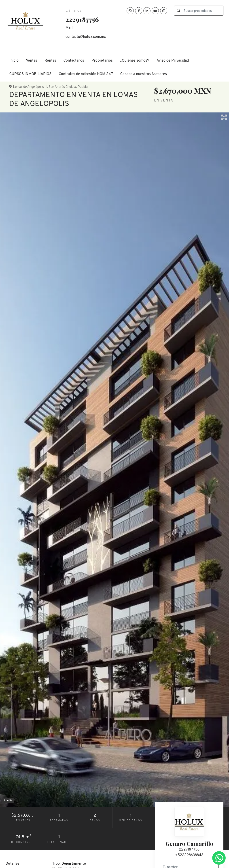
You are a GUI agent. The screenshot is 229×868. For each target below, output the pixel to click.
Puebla (83, 87)
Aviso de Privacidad (173, 61)
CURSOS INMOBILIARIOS (30, 74)
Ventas (32, 61)
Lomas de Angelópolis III (30, 87)
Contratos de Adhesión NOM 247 (86, 74)
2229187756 (189, 850)
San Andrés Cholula (62, 87)
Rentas (50, 61)
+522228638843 (189, 855)
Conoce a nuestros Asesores (144, 74)
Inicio (14, 61)
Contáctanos (74, 61)
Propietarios (102, 61)
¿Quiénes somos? (135, 61)
